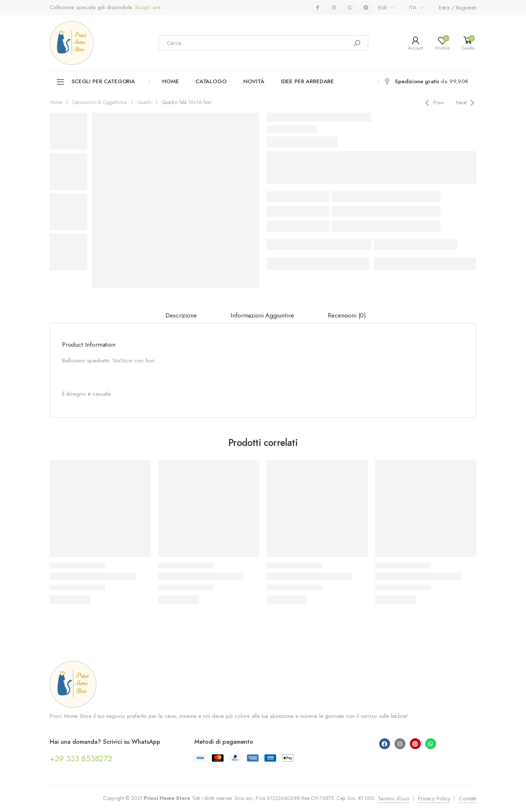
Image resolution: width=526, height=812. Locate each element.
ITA (413, 8)
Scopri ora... (149, 7)
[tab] (181, 316)
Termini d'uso (394, 798)
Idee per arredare (307, 81)
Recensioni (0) (347, 315)
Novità (254, 81)
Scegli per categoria (96, 82)
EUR (383, 8)
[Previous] (433, 103)
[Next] (466, 103)
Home (170, 81)
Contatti (468, 798)
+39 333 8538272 (81, 758)
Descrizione (181, 315)
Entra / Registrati (458, 8)
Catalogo (211, 81)
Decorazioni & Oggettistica (100, 102)
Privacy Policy (434, 798)
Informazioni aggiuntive (262, 315)
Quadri (144, 102)
